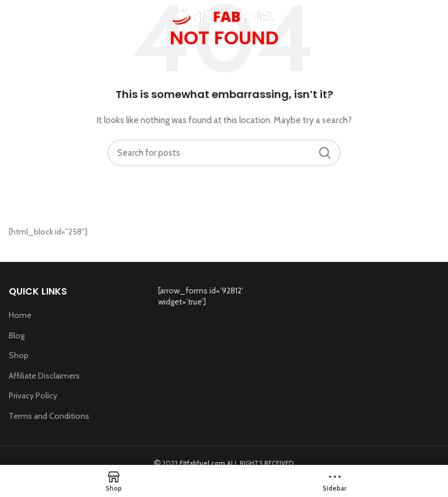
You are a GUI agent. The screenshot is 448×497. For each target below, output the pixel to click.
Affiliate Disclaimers (44, 376)
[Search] (224, 153)
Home (20, 315)
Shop (19, 355)
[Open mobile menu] (14, 17)
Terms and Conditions (49, 416)
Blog (17, 335)
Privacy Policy (33, 395)
